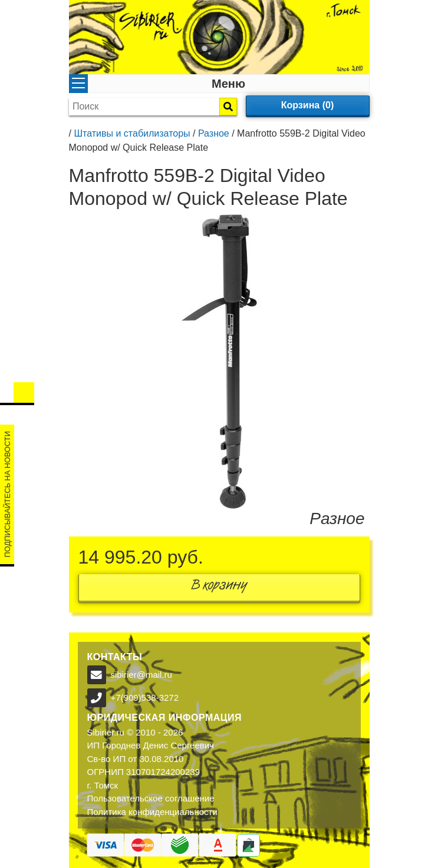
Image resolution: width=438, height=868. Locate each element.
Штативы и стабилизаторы (132, 133)
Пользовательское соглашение (151, 798)
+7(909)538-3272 (145, 698)
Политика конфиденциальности (152, 812)
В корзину (219, 587)
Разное (214, 133)
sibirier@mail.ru (141, 675)
